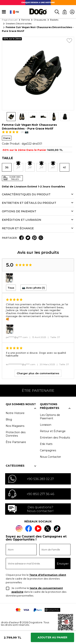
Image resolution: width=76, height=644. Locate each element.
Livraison (46, 425)
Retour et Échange (53, 431)
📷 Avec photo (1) (33, 288)
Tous (11, 288)
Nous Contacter (50, 457)
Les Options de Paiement (50, 417)
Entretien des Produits (55, 438)
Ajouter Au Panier (52, 637)
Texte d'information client (48, 575)
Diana (7, 138)
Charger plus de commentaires (38, 373)
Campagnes (48, 450)
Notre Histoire (15, 413)
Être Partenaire (16, 442)
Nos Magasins (15, 426)
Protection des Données (16, 434)
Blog (9, 419)
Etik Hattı (46, 444)
